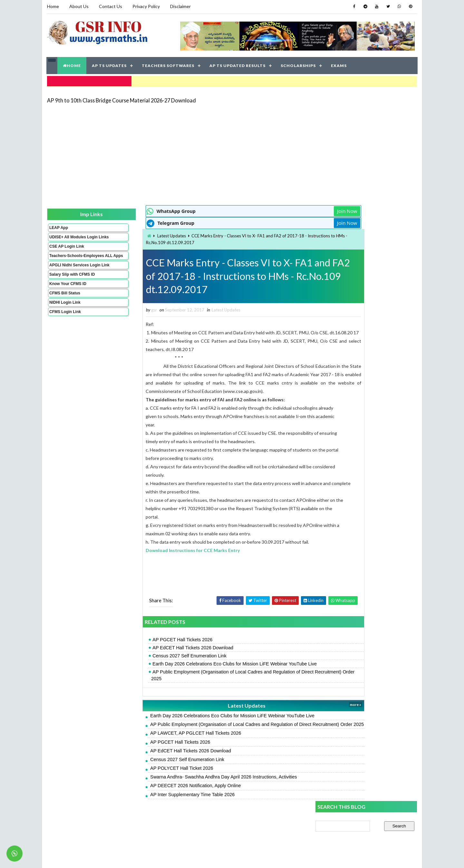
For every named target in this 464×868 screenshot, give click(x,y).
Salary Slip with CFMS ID (72, 286)
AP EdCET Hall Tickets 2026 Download (157, 673)
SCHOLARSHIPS (299, 64)
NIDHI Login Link (65, 314)
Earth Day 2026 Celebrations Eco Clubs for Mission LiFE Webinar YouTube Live (199, 689)
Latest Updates (135, 234)
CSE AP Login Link (66, 249)
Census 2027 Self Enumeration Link (154, 681)
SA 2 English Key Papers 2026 (346, 484)
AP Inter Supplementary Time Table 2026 (157, 826)
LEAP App (58, 226)
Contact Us (110, 6)
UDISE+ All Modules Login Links (67, 237)
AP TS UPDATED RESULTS (238, 64)
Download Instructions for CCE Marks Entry (157, 575)
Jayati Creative (202, 857)
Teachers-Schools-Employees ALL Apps (69, 261)
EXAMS (339, 64)
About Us (79, 6)
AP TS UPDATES (110, 64)
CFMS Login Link (65, 323)
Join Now (293, 209)
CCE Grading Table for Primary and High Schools (364, 441)
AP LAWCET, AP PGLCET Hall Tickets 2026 (160, 765)
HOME (72, 64)
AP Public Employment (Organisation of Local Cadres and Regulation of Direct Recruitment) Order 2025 (210, 701)
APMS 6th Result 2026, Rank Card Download (361, 470)
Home (53, 6)
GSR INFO (107, 857)
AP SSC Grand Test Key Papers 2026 (353, 498)
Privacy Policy (146, 6)
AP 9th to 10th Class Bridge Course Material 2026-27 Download (121, 98)
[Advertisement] (232, 152)
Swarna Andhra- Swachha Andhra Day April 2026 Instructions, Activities (188, 809)
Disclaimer (180, 6)
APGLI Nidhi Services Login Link (69, 274)
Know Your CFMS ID (68, 295)
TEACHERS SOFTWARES (168, 64)
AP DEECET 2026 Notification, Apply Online (160, 817)
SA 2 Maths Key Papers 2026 (345, 455)
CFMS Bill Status (64, 305)
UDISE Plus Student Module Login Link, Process (364, 406)
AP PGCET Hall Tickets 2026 (147, 665)
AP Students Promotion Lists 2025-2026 (357, 391)
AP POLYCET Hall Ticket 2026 (146, 800)
